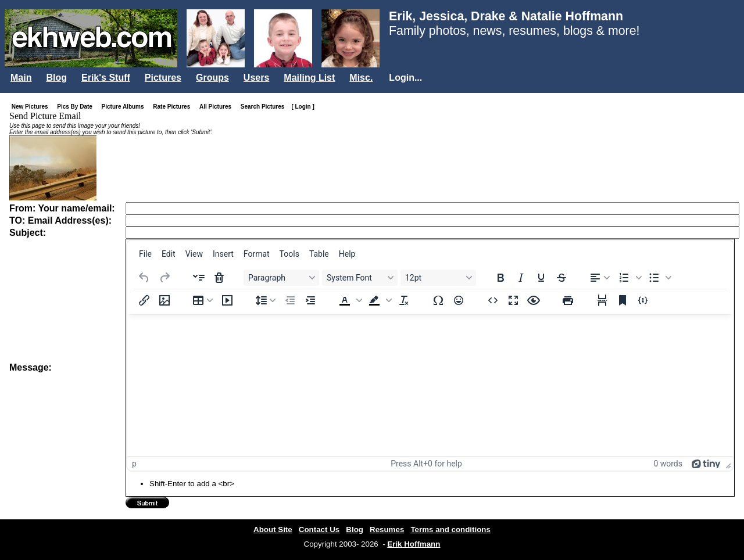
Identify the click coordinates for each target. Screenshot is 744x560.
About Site (273, 530)
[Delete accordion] (219, 278)
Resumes (387, 530)
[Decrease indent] (290, 300)
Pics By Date (77, 107)
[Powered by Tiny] (706, 464)
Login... (405, 78)
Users (256, 78)
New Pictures (32, 107)
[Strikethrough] (561, 278)
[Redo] (164, 278)
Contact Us (319, 530)
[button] (629, 278)
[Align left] (600, 278)
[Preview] (534, 300)
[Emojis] (459, 300)
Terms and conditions (450, 530)
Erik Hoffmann (414, 544)
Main (21, 78)
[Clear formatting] (404, 300)
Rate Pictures (174, 107)
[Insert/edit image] (164, 300)
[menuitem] (145, 254)
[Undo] (144, 278)
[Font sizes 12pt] (438, 278)
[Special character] (438, 300)
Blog (56, 78)
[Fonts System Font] (360, 278)
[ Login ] (303, 107)
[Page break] (602, 300)
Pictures (163, 78)
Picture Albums (125, 107)
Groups (212, 78)
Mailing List (309, 78)
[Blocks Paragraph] (281, 278)
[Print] (568, 300)
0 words (668, 464)
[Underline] (541, 278)
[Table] (203, 300)
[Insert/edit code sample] (643, 300)
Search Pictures (265, 107)
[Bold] (500, 278)
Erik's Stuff (106, 78)
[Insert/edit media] (227, 300)
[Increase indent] (310, 300)
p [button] (134, 464)
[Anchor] (623, 300)
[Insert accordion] (199, 278)
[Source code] (493, 300)
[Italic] (521, 278)
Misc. (361, 78)
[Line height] (266, 300)
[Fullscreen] (513, 300)
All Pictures (218, 107)
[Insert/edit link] (144, 300)
